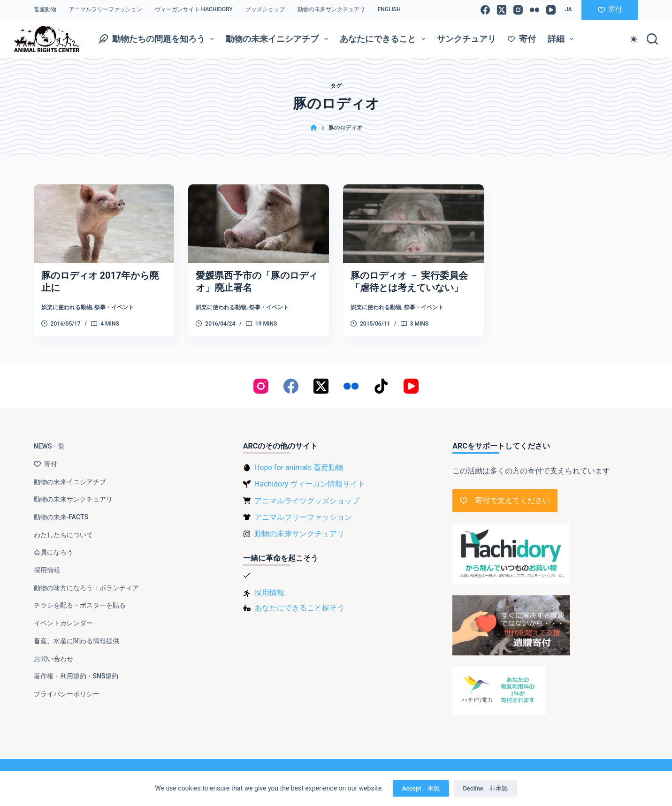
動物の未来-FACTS (61, 517)
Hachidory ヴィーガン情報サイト (310, 484)
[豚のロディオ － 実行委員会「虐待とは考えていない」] (413, 224)
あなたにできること (384, 39)
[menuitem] (389, 10)
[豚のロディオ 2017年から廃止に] (104, 224)
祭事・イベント (114, 307)
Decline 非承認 (485, 788)
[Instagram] (518, 10)
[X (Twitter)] (502, 10)
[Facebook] (485, 10)
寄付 (610, 9)
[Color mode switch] (634, 39)
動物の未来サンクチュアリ (331, 9)
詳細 (563, 39)
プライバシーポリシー (67, 694)
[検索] (652, 39)
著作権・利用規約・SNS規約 (76, 676)
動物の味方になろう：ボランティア (86, 588)
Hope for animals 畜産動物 (299, 468)
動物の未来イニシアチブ (279, 39)
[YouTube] (551, 10)
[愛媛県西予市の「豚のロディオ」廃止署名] (259, 224)
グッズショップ (265, 9)
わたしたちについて (63, 535)
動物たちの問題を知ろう (158, 39)
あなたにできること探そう (299, 608)
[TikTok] (381, 386)
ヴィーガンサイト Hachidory (194, 9)
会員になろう (53, 552)
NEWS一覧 (50, 446)
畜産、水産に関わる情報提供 (76, 641)
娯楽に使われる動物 (67, 307)
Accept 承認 (421, 788)
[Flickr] (535, 10)
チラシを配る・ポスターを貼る (80, 605)
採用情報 (47, 570)
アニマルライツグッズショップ (307, 501)
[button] (569, 10)
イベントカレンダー (63, 623)
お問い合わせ (53, 659)
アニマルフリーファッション (106, 9)
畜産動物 (45, 9)
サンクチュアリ (466, 39)
